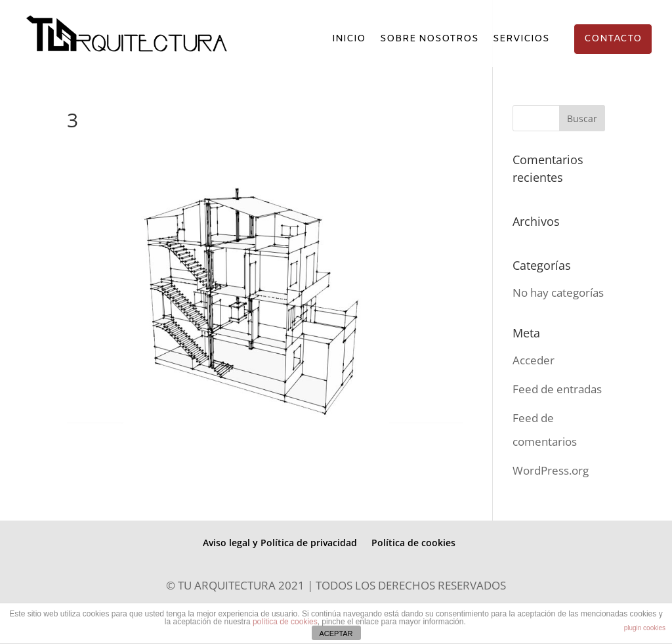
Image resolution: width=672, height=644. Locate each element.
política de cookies (285, 622)
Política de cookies (413, 543)
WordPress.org (551, 470)
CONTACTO (613, 39)
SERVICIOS (521, 40)
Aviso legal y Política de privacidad (280, 543)
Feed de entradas (557, 389)
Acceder (534, 360)
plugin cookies (645, 628)
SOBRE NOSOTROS (429, 40)
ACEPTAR (336, 633)
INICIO (349, 40)
